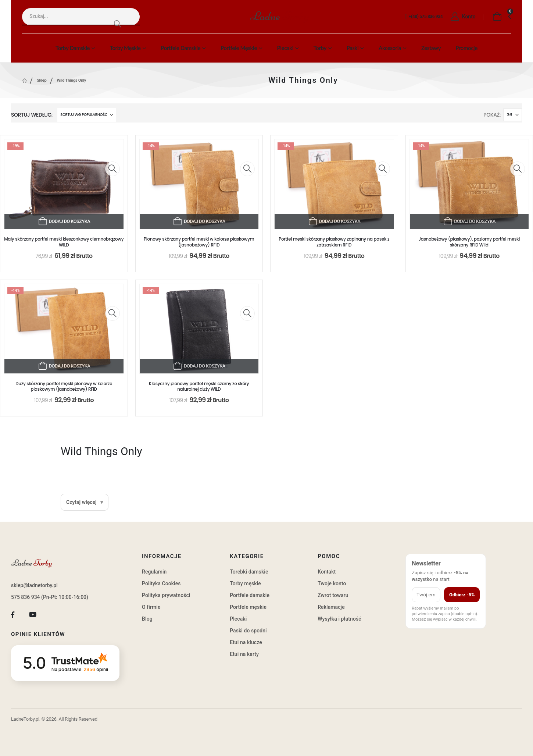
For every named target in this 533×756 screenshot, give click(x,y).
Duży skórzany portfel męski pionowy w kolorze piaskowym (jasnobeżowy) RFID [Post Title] (64, 387)
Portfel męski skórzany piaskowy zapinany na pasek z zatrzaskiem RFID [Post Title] (334, 242)
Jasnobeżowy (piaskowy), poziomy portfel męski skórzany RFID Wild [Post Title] (469, 242)
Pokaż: (492, 115)
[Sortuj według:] (87, 115)
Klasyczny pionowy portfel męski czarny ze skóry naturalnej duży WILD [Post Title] (199, 387)
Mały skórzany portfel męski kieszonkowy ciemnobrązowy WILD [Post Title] (64, 242)
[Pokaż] (513, 115)
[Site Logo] (279, 17)
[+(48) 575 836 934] (423, 17)
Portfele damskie (180, 48)
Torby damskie (73, 48)
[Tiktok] (53, 615)
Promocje (466, 48)
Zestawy (431, 48)
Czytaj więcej (81, 502)
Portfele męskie (239, 48)
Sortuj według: (32, 115)
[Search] (117, 24)
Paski (353, 48)
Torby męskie (125, 48)
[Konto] (461, 17)
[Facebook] (13, 615)
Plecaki (285, 48)
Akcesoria (390, 48)
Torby (320, 48)
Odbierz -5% (462, 595)
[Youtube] (33, 615)
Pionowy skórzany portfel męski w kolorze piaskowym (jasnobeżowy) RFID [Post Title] (199, 242)
